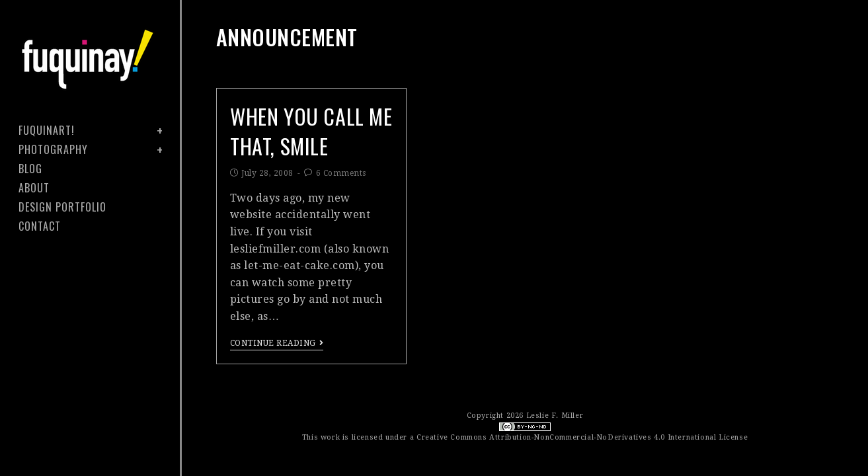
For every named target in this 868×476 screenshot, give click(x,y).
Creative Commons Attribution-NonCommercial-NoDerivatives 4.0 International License (582, 437)
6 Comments (341, 173)
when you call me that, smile (311, 131)
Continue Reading (277, 343)
